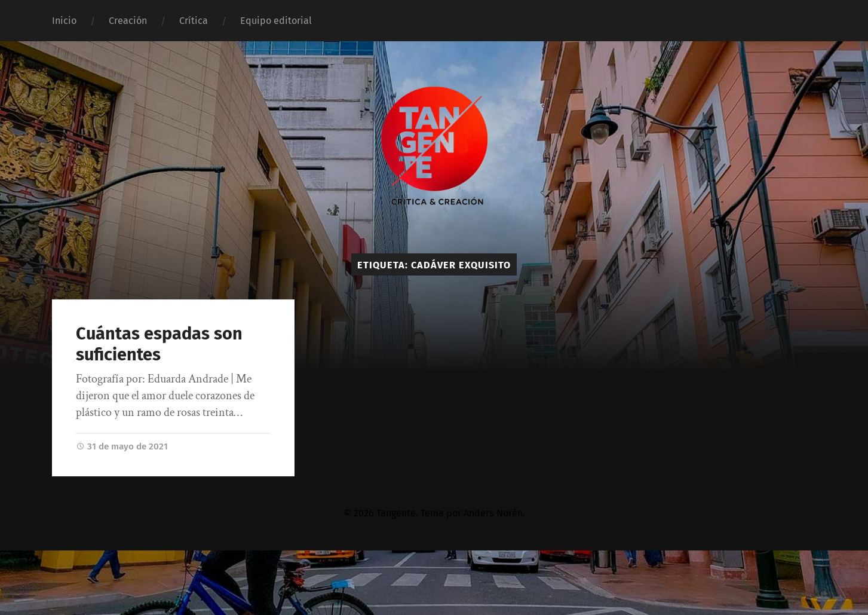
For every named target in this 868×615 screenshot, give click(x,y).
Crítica (194, 21)
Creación (128, 21)
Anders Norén (493, 513)
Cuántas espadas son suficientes (159, 344)
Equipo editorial (276, 21)
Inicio (64, 21)
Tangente (396, 513)
